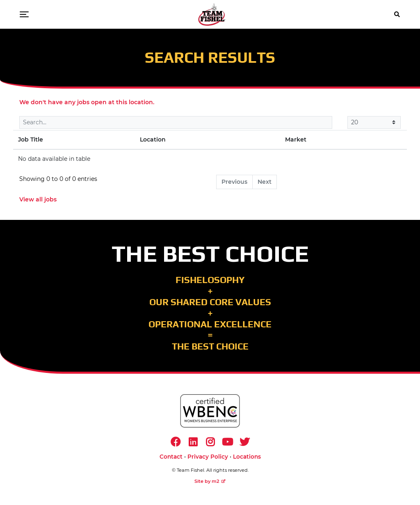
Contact (171, 457)
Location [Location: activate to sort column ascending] (153, 139)
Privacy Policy (208, 457)
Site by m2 (210, 481)
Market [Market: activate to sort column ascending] (296, 139)
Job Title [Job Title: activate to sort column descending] (31, 139)
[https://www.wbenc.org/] (210, 411)
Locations (247, 457)
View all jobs (38, 199)
